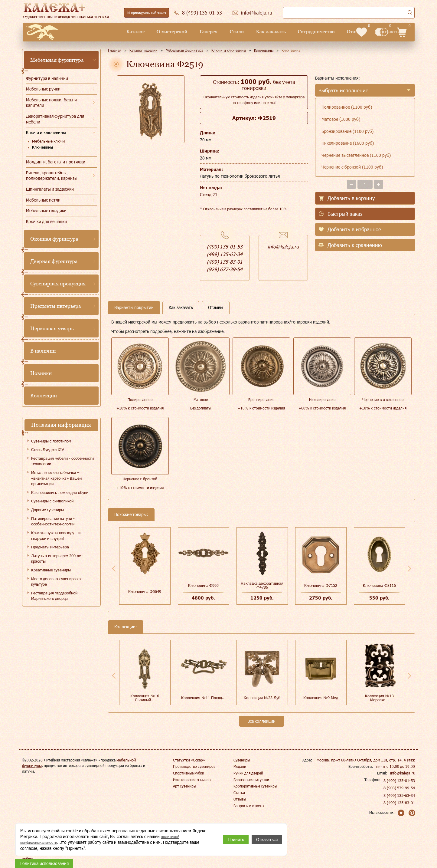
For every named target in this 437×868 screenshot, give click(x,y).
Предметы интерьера (56, 306)
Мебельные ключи (49, 141)
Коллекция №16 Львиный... (145, 698)
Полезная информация (61, 425)
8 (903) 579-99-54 (400, 788)
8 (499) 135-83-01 (400, 803)
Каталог (84, 32)
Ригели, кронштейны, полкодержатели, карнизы (52, 176)
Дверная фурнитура (54, 261)
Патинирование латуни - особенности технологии (53, 521)
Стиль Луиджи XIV (48, 449)
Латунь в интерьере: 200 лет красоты (57, 559)
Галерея (158, 32)
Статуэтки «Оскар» (189, 760)
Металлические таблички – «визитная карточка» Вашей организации (56, 478)
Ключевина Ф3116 (379, 585)
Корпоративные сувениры (255, 786)
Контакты (337, 32)
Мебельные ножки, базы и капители (52, 103)
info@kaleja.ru (283, 247)
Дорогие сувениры (48, 510)
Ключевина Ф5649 (145, 591)
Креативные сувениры (51, 570)
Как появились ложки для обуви (60, 492)
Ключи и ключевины (46, 132)
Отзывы (305, 32)
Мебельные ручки (43, 89)
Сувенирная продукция (58, 284)
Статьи (239, 793)
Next (409, 568)
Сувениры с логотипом (51, 441)
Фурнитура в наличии (47, 78)
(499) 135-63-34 (225, 254)
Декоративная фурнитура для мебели (55, 119)
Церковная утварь (52, 328)
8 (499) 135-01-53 (400, 781)
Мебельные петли (43, 200)
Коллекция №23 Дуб (262, 698)
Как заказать (220, 32)
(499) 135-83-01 (225, 262)
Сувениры (242, 760)
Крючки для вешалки (47, 221)
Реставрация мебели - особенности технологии (63, 461)
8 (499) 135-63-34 (400, 795)
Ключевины (42, 147)
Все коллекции (262, 721)
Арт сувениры (184, 786)
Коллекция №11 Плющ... (203, 698)
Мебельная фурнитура (57, 60)
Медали (240, 766)
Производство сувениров (194, 766)
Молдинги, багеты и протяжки (56, 162)
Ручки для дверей (248, 773)
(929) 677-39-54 (225, 269)
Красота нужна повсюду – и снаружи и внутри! (56, 536)
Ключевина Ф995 (204, 585)
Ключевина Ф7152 (321, 585)
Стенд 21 (209, 194)
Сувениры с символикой (52, 501)
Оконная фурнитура (54, 239)
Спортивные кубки (189, 773)
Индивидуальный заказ (147, 13)
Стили (186, 32)
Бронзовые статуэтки (251, 780)
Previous (114, 568)
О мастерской (121, 32)
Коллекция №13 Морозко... (379, 698)
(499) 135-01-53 (225, 247)
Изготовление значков (192, 780)
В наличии (43, 351)
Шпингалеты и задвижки (50, 189)
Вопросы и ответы (249, 806)
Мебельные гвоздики (46, 210)
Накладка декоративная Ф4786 (262, 585)
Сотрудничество (265, 32)
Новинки (41, 373)
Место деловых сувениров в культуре (56, 582)
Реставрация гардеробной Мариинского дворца (54, 596)
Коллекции (44, 396)
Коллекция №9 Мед (321, 698)
